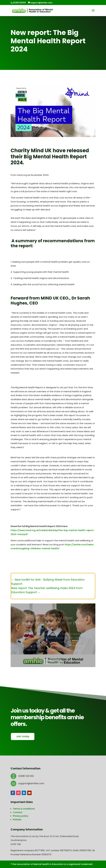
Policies (17, 820)
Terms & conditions (24, 809)
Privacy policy (20, 816)
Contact (18, 812)
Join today (23, 736)
